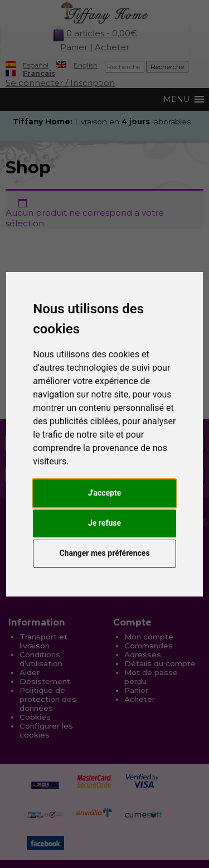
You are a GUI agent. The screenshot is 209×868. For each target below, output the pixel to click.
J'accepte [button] (105, 493)
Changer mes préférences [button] (104, 553)
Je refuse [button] (104, 523)
